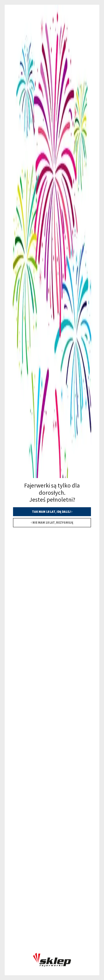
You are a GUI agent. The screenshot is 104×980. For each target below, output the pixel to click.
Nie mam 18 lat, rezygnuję (52, 523)
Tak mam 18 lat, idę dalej (52, 512)
